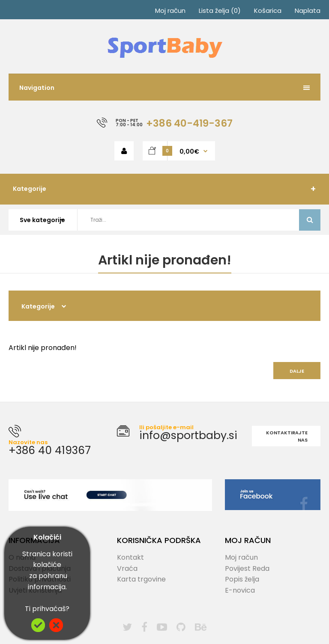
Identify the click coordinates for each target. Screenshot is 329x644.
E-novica (240, 590)
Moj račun (170, 10)
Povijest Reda (247, 568)
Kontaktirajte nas (287, 436)
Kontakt (130, 557)
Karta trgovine (141, 579)
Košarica (268, 10)
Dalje (297, 371)
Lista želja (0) (220, 10)
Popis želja (242, 579)
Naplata (308, 10)
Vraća (127, 568)
